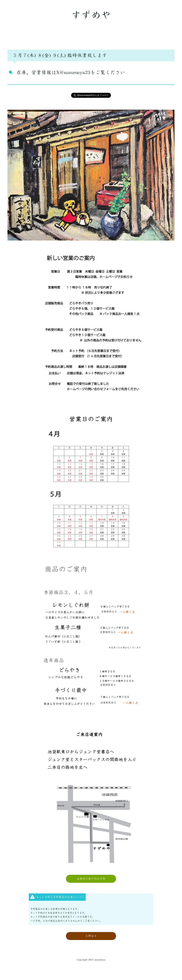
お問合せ (91, 936)
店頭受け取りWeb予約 (91, 879)
